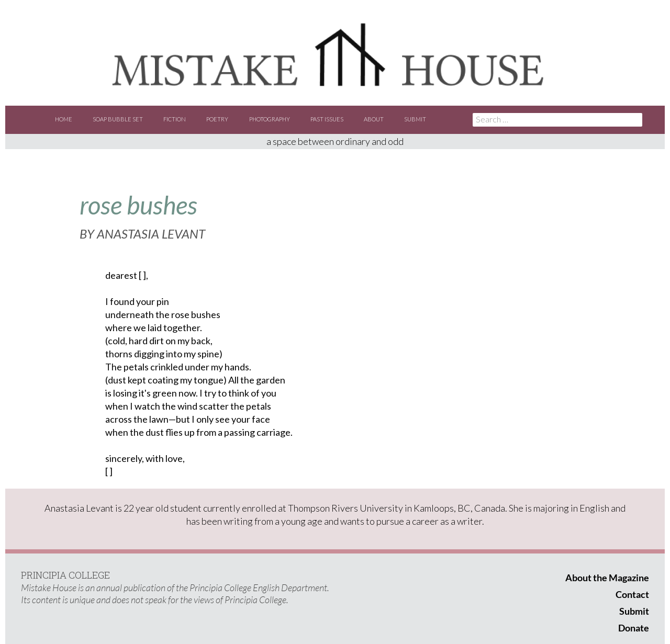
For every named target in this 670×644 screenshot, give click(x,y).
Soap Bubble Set (118, 119)
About (374, 119)
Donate (634, 628)
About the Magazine (607, 578)
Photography (270, 119)
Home (64, 119)
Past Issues (327, 119)
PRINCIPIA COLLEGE (65, 575)
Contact (632, 594)
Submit (415, 119)
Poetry (217, 119)
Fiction (175, 119)
